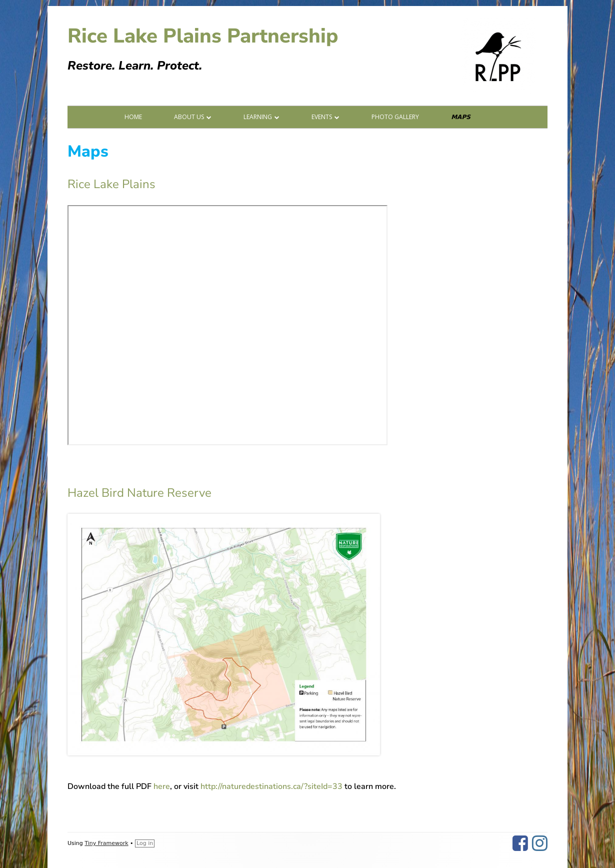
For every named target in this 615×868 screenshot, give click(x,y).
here (162, 786)
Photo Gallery (395, 117)
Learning (258, 117)
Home (133, 117)
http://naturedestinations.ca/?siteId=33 (271, 786)
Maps (461, 117)
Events (322, 117)
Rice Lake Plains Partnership (203, 36)
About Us (189, 117)
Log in (145, 843)
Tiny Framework (106, 843)
